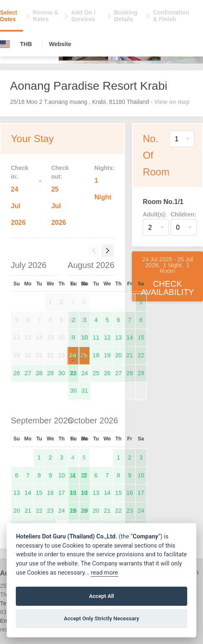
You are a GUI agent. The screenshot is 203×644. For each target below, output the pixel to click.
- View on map (170, 102)
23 (74, 373)
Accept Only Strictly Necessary (101, 618)
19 (107, 355)
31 (85, 391)
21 (130, 355)
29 (50, 373)
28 (39, 373)
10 (85, 337)
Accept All (101, 596)
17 (85, 355)
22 (141, 355)
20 (119, 355)
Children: (183, 214)
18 (96, 355)
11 (96, 337)
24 (85, 373)
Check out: (60, 172)
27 (28, 373)
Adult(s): (155, 214)
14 (130, 337)
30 (62, 373)
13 (119, 337)
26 (17, 373)
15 (141, 337)
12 (107, 337)
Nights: (104, 168)
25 (96, 373)
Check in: (20, 172)
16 (74, 355)
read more (104, 573)
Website (60, 44)
